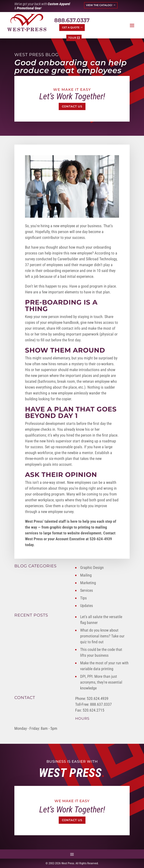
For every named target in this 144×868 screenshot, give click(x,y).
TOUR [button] (72, 38)
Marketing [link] (88, 583)
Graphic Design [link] (92, 568)
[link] (27, 23)
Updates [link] (87, 606)
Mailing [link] (86, 575)
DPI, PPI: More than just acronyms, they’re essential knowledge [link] (101, 682)
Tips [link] (83, 598)
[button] (132, 25)
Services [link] (87, 590)
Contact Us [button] (72, 106)
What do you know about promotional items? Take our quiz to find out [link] (102, 636)
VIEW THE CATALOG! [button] (99, 5)
